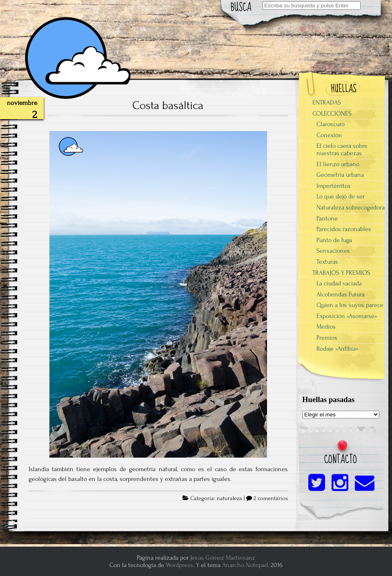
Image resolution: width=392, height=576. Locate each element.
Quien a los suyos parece (350, 305)
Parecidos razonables (344, 229)
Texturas (327, 262)
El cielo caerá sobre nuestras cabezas (342, 149)
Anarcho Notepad (245, 565)
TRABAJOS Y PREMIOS (341, 273)
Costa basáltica (168, 105)
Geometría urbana (340, 175)
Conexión (329, 135)
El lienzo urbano (338, 164)
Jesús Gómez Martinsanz (223, 558)
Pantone (327, 218)
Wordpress (179, 565)
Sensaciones (333, 251)
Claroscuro (331, 124)
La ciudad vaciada (339, 283)
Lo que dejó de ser (341, 196)
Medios (326, 327)
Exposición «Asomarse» (347, 316)
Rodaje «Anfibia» (337, 349)
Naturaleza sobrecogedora (351, 207)
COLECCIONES (332, 113)
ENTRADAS (327, 102)
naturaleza (229, 498)
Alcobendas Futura (341, 294)
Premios (327, 338)
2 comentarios (271, 498)
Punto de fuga (334, 240)
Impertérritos (334, 186)
